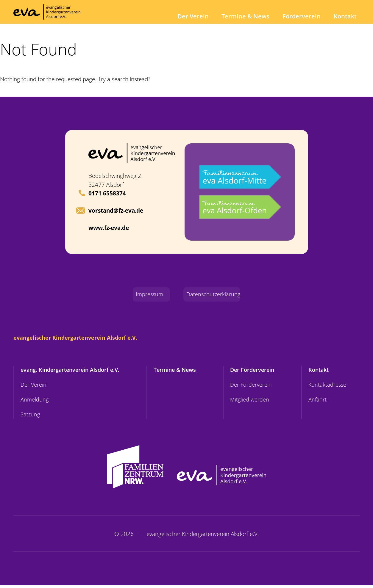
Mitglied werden (251, 402)
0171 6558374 (107, 193)
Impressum (146, 295)
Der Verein (202, 16)
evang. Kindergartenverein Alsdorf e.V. (73, 371)
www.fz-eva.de (109, 228)
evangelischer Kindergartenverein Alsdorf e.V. (78, 338)
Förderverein (305, 16)
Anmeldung (35, 402)
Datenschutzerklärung (214, 295)
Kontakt (346, 16)
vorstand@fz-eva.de (116, 211)
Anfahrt (317, 402)
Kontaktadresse (327, 386)
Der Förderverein (254, 371)
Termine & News (252, 16)
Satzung (31, 417)
